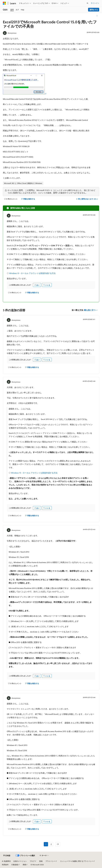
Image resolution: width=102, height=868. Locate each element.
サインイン (95, 3)
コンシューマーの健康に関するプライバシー (77, 861)
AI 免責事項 (6, 861)
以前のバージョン (20, 861)
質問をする (94, 10)
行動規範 (15, 865)
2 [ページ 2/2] (51, 844)
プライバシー (50, 861)
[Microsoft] (4, 3)
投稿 (41, 861)
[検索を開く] (87, 3)
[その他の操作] (97, 16)
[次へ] (58, 844)
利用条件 (5, 865)
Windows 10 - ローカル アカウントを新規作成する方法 (32, 273)
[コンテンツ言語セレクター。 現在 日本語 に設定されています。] (7, 856)
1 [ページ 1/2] (46, 844)
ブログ (32, 861)
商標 (24, 865)
